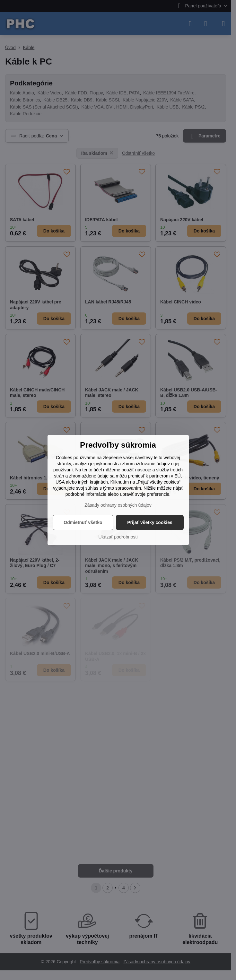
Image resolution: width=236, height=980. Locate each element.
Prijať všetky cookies (150, 522)
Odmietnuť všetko (83, 522)
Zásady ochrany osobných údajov (118, 505)
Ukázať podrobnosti (118, 537)
